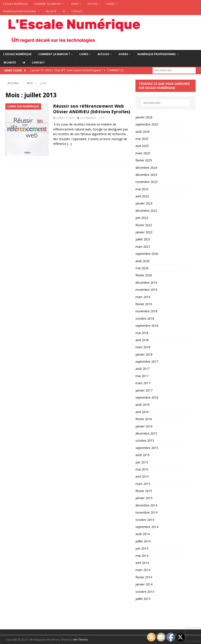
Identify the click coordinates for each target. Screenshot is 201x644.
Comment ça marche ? (48, 4)
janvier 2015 (144, 498)
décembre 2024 (146, 168)
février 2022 (144, 225)
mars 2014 (143, 570)
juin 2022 (142, 218)
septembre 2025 (147, 124)
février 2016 (144, 419)
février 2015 (144, 491)
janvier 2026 (144, 117)
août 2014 (143, 534)
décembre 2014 (146, 505)
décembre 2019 (146, 283)
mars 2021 (143, 247)
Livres (75, 4)
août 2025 (143, 132)
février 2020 (144, 275)
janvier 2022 (144, 232)
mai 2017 (142, 376)
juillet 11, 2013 (65, 118)
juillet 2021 (143, 239)
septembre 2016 (147, 397)
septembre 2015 (147, 448)
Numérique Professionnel (20, 11)
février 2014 (144, 577)
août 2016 (143, 405)
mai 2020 (142, 268)
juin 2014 (142, 548)
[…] (69, 144)
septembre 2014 (147, 527)
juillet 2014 (143, 541)
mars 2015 (143, 484)
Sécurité (51, 11)
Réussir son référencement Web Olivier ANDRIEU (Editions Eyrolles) (92, 109)
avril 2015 (142, 476)
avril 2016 (142, 412)
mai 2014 (142, 556)
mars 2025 (143, 153)
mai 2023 (142, 189)
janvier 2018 (144, 354)
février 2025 (144, 160)
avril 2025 (142, 146)
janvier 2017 (144, 390)
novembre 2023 (146, 182)
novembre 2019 (146, 290)
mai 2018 (142, 333)
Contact (77, 11)
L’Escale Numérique (15, 4)
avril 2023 (142, 196)
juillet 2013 (143, 599)
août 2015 (143, 455)
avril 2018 (142, 340)
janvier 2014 (144, 584)
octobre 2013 (145, 592)
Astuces (93, 4)
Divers (111, 4)
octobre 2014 (145, 520)
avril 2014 (142, 563)
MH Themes (81, 640)
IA (64, 11)
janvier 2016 (144, 426)
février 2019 (144, 304)
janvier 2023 (144, 203)
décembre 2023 (146, 175)
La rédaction (88, 118)
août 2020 (143, 261)
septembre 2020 (147, 254)
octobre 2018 (145, 318)
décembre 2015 (146, 433)
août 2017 (143, 369)
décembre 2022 (146, 211)
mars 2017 (143, 383)
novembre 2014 (146, 512)
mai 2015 (142, 469)
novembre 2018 (146, 311)
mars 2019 (143, 297)
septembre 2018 (147, 326)
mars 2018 (143, 347)
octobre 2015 (145, 440)
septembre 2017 (147, 361)
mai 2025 (142, 139)
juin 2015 (142, 462)
